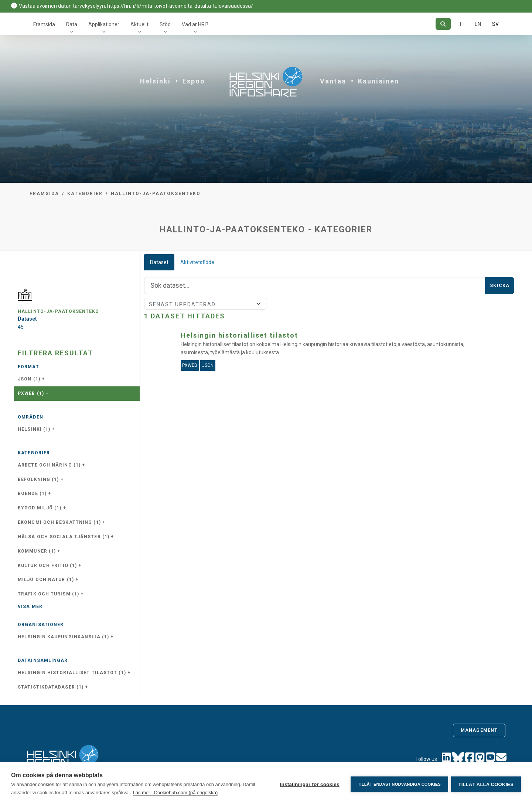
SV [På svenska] (495, 24)
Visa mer (30, 607)
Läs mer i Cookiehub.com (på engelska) (175, 793)
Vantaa (333, 81)
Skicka (500, 286)
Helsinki (155, 81)
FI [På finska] (462, 24)
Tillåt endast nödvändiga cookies (398, 784)
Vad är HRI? (195, 24)
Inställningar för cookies (309, 784)
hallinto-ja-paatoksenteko (156, 194)
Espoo (194, 81)
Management (479, 730)
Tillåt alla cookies (486, 784)
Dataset (159, 262)
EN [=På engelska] (478, 24)
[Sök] (443, 24)
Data (72, 24)
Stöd (165, 24)
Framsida (44, 24)
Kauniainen (378, 81)
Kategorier (85, 194)
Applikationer (104, 24)
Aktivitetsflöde (197, 262)
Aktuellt (139, 24)
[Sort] (205, 304)
